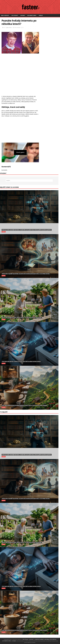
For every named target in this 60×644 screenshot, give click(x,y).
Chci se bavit (15, 15)
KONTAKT (32, 639)
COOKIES (14, 641)
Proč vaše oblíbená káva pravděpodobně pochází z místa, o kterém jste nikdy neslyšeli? (25, 405)
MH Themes (26, 639)
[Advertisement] (19, 80)
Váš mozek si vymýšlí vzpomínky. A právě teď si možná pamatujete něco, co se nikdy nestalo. (26, 274)
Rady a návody (5, 15)
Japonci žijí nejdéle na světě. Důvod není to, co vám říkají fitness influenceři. (22, 318)
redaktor (10, 27)
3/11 (5, 27)
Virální (41, 15)
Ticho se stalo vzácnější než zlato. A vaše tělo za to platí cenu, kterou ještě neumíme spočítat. (27, 230)
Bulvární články (32, 15)
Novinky (23, 15)
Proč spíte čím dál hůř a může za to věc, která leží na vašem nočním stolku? (21, 361)
